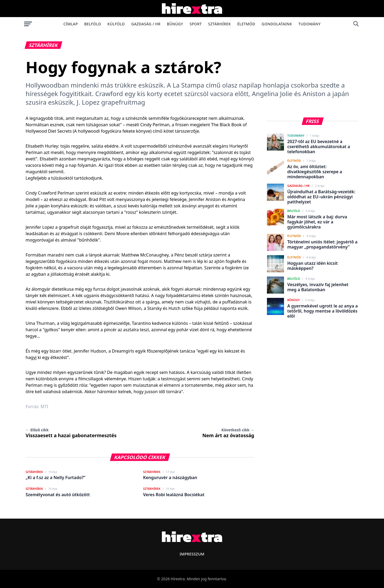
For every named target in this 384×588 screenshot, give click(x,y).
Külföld (116, 24)
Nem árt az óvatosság (228, 433)
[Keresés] (356, 24)
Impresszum (192, 554)
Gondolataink (277, 24)
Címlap (71, 24)
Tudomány (309, 24)
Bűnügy (175, 24)
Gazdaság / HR (146, 24)
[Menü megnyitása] (28, 24)
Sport (196, 24)
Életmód (246, 24)
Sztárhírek (220, 24)
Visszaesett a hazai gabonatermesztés (71, 433)
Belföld (93, 24)
